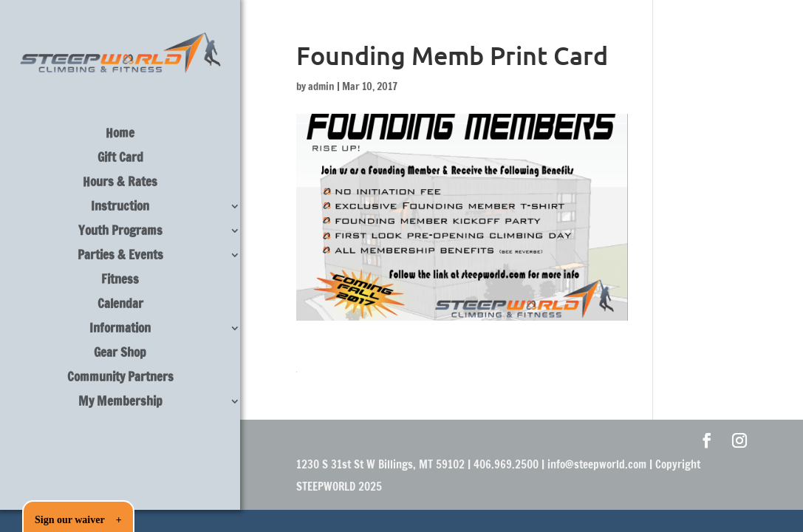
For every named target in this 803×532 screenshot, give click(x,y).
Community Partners (120, 379)
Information (120, 330)
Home (120, 135)
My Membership (120, 403)
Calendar (120, 306)
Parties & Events (120, 257)
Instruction (120, 208)
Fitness (120, 281)
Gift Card (120, 159)
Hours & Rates (120, 184)
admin (321, 86)
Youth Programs (120, 232)
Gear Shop (120, 354)
